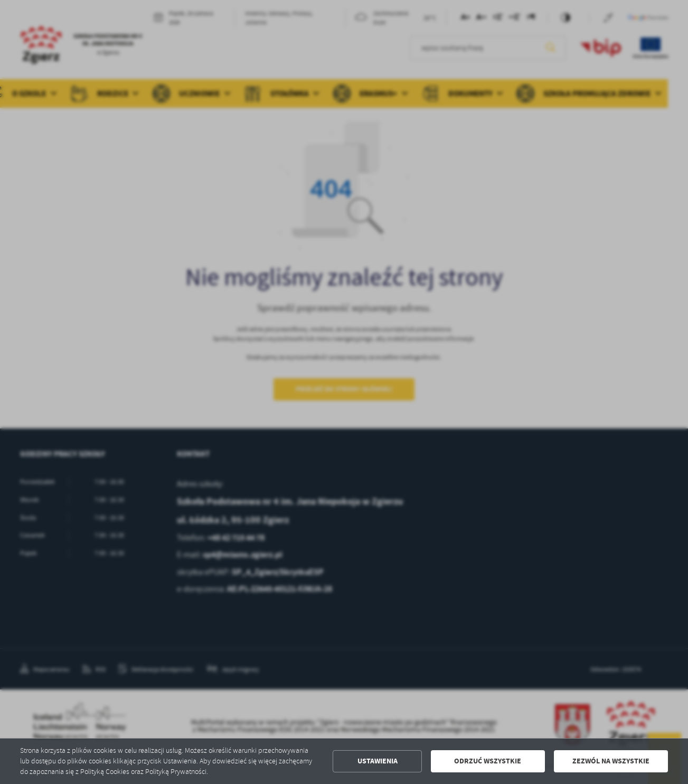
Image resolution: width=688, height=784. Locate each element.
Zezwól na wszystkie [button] (611, 761)
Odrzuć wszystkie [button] (488, 761)
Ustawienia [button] (378, 761)
